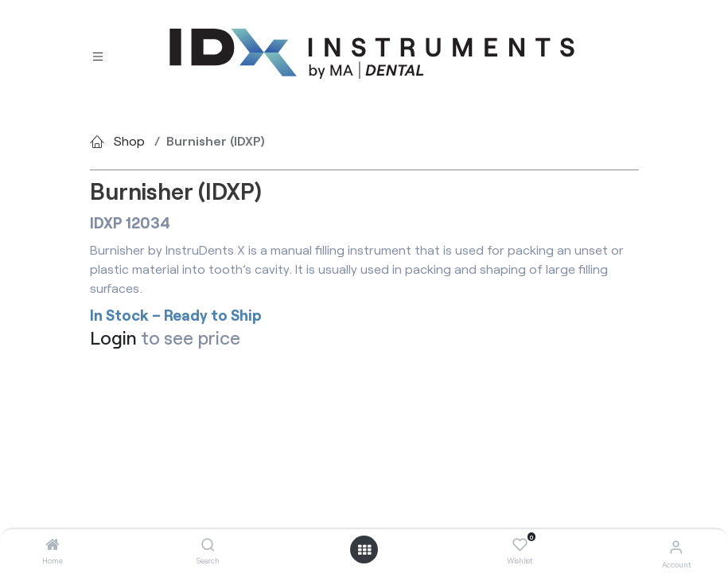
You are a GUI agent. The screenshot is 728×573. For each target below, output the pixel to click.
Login (113, 337)
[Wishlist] (520, 545)
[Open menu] (364, 550)
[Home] (53, 545)
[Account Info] (676, 546)
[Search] (208, 545)
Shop (129, 140)
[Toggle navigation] (98, 55)
